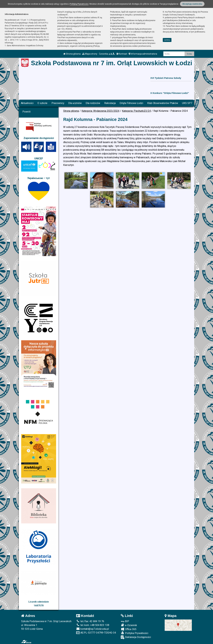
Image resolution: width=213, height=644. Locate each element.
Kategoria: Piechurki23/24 (136, 111)
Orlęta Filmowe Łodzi (131, 103)
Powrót (26, 112)
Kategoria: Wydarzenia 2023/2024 (100, 111)
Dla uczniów (75, 103)
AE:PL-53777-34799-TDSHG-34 (96, 633)
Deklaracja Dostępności (136, 637)
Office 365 (129, 629)
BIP (125, 621)
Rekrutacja (110, 103)
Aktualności (27, 103)
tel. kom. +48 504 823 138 (93, 625)
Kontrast (122, 54)
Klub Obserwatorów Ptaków (163, 103)
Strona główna (72, 54)
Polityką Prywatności (79, 4)
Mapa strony (90, 54)
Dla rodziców (93, 103)
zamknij (167, 40)
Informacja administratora (143, 54)
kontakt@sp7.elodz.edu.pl (93, 629)
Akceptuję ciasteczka (192, 4)
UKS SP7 (187, 103)
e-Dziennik (129, 625)
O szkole (42, 103)
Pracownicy (58, 103)
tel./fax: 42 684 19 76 (90, 621)
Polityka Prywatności (134, 633)
